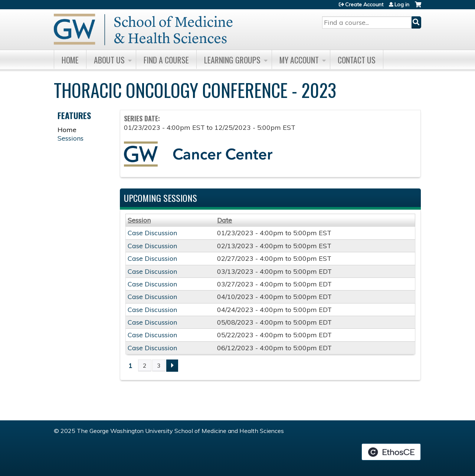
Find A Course (166, 60)
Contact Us (357, 60)
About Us (109, 60)
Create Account (364, 4)
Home (70, 60)
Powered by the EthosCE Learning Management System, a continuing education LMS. (391, 452)
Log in (402, 4)
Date (225, 220)
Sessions (71, 138)
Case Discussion (152, 233)
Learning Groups (232, 60)
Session (139, 220)
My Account (299, 60)
